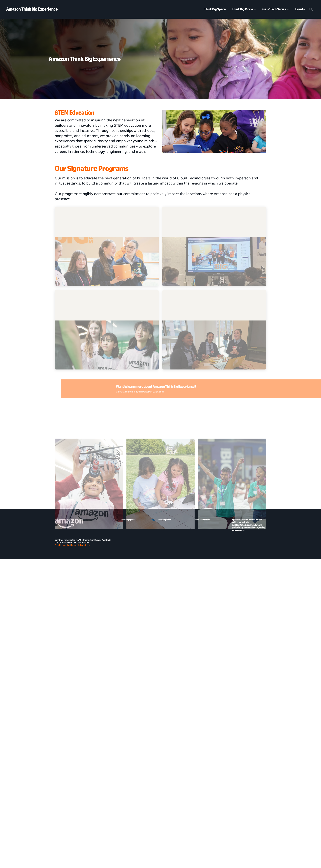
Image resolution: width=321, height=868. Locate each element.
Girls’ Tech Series (274, 9)
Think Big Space (215, 9)
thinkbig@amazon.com (212, 392)
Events (300, 9)
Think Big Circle (242, 9)
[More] (255, 9)
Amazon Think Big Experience (32, 9)
